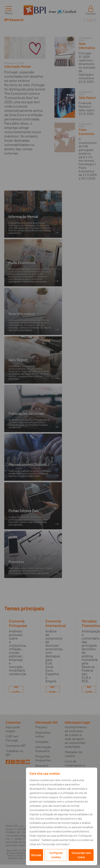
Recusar (36, 855)
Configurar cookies (56, 855)
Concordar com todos (81, 855)
